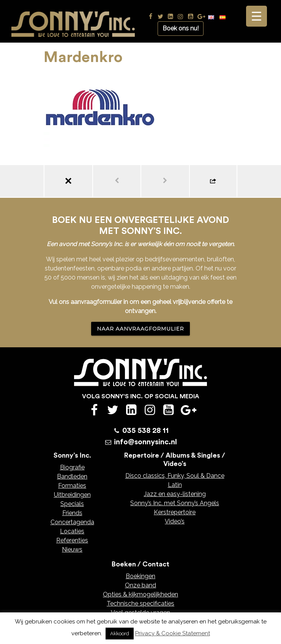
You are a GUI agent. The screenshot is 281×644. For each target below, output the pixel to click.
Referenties (72, 540)
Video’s (175, 521)
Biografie (72, 467)
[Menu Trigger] (257, 16)
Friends (72, 513)
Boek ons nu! (181, 28)
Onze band (140, 585)
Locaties (72, 531)
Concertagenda (72, 522)
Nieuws (72, 549)
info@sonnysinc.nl (145, 442)
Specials (72, 504)
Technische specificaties (140, 603)
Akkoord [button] (120, 634)
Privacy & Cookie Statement (173, 633)
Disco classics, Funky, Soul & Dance (175, 476)
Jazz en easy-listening (175, 494)
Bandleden (72, 476)
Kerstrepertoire (175, 512)
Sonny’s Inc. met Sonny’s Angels (175, 503)
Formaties (72, 486)
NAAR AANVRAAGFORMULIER (141, 329)
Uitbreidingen (72, 495)
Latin (175, 485)
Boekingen (140, 576)
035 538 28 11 (145, 431)
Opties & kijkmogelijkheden (140, 594)
